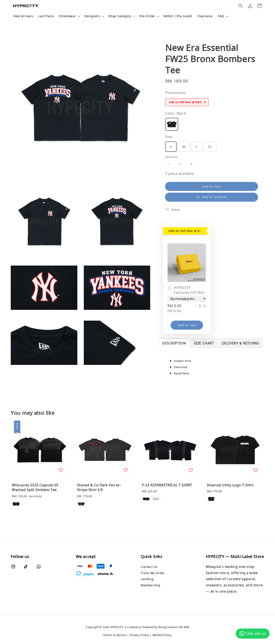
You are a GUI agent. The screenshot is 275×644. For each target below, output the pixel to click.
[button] (241, 6)
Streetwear (67, 16)
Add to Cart (212, 186)
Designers (92, 16)
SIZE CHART (204, 343)
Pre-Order (147, 16)
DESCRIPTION (174, 343)
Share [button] (173, 210)
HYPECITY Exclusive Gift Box (186, 290)
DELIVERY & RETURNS (241, 343)
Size (169, 137)
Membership (151, 585)
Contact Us (149, 567)
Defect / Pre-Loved (178, 16)
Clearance (205, 16)
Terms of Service (115, 635)
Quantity (171, 157)
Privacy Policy (140, 635)
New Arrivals (23, 16)
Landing (147, 579)
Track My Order (153, 573)
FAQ (221, 16)
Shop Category (120, 16)
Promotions (176, 93)
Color (176, 113)
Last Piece (46, 16)
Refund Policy (162, 635)
